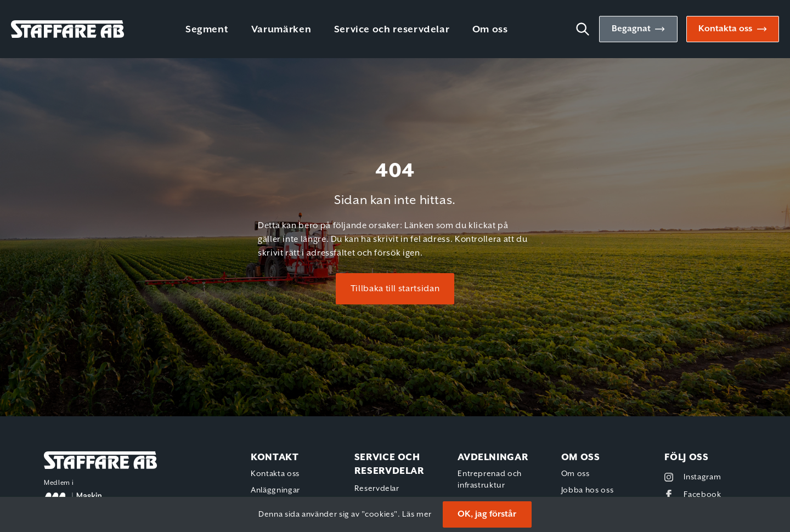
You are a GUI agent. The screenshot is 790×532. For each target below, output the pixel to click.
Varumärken (281, 30)
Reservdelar (377, 489)
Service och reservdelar (392, 30)
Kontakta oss (725, 29)
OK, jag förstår (487, 514)
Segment (207, 30)
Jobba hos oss (587, 490)
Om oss (490, 30)
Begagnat (631, 29)
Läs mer (417, 514)
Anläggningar (275, 490)
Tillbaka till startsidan (395, 289)
